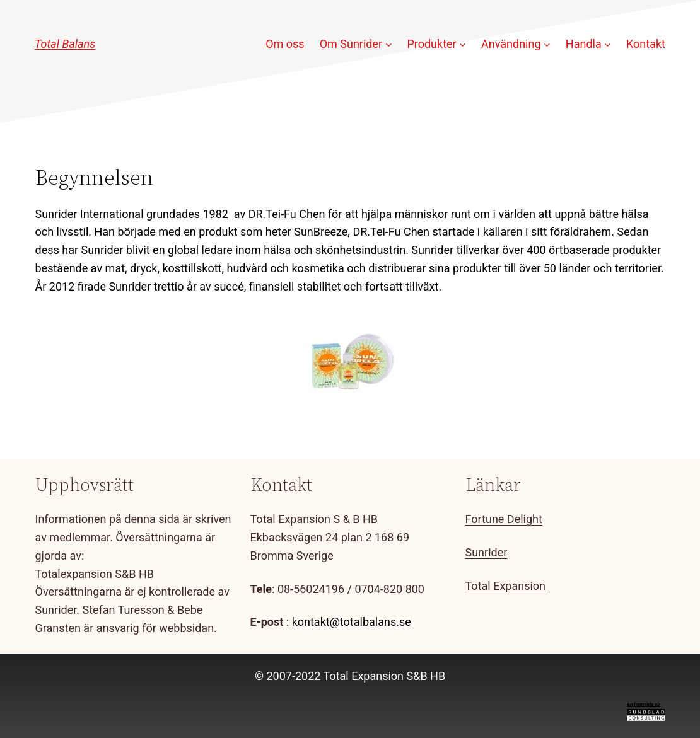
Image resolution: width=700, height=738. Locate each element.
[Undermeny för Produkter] (463, 44)
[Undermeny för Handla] (608, 44)
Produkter (431, 44)
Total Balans (65, 44)
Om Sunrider (351, 44)
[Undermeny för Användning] (547, 44)
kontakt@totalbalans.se (352, 622)
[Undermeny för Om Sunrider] (389, 44)
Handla (584, 44)
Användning (511, 44)
